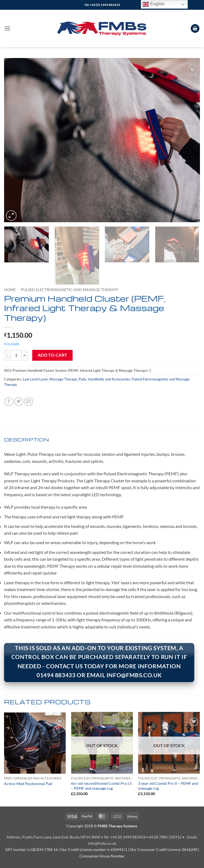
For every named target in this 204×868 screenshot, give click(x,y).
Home (10, 290)
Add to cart (53, 355)
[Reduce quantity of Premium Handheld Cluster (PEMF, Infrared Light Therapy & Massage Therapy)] (7, 355)
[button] (7, 28)
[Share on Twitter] (19, 401)
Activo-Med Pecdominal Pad (28, 784)
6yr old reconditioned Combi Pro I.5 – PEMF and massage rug (101, 786)
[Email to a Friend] (29, 401)
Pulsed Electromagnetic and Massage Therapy (70, 290)
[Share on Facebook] (9, 401)
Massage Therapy (63, 379)
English (153, 4)
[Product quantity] (16, 355)
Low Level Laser (35, 379)
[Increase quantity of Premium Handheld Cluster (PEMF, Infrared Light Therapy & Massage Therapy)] (25, 355)
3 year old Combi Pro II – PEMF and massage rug (168, 786)
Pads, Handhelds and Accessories (104, 379)
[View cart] (195, 29)
